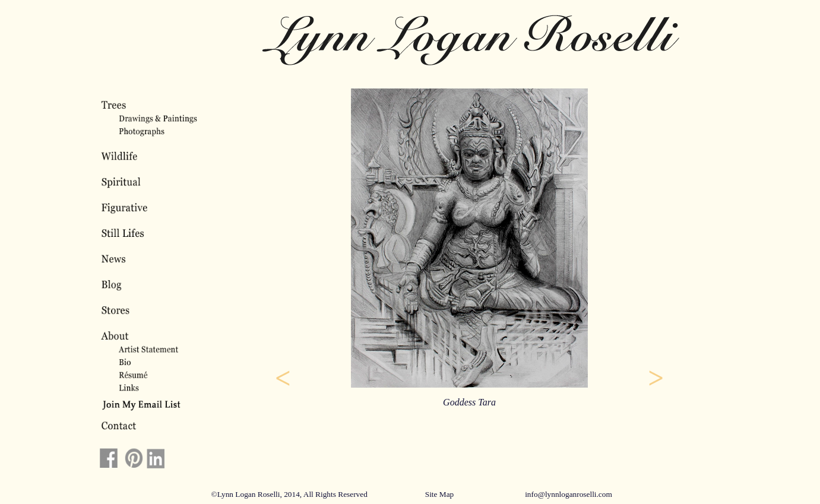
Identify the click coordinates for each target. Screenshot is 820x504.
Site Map (440, 494)
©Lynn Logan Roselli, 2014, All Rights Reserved (289, 494)
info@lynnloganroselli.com (569, 494)
